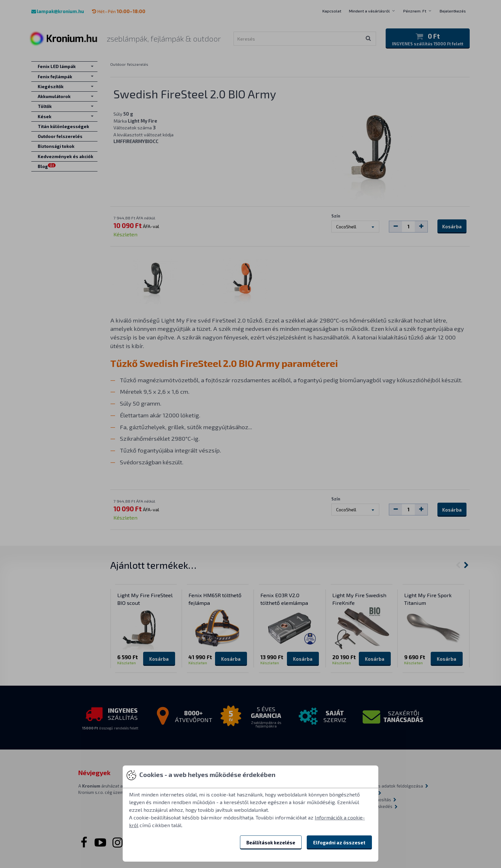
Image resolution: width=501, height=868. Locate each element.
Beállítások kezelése (271, 842)
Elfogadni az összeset (339, 842)
